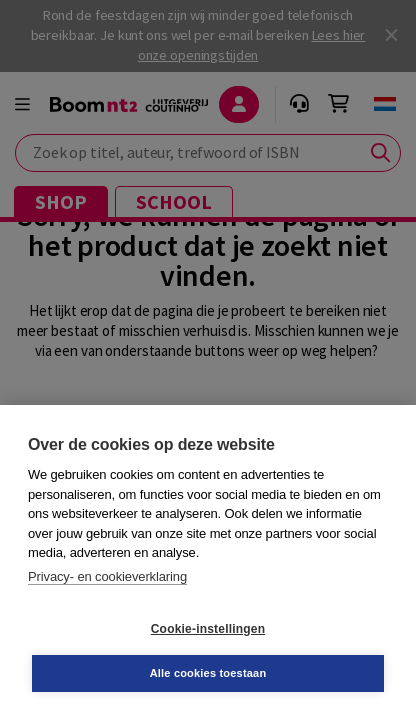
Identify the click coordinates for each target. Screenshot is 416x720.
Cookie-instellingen (208, 629)
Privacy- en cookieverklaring (107, 576)
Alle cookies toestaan (208, 673)
